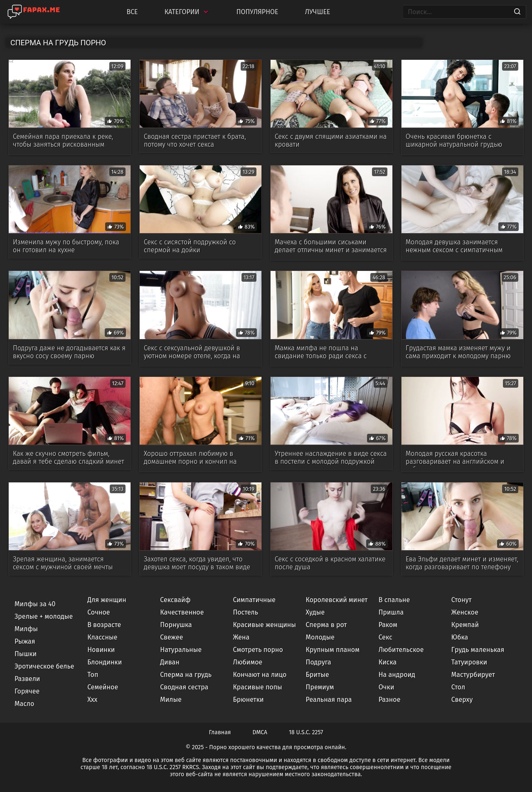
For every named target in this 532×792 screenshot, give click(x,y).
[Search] (517, 12)
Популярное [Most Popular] (257, 12)
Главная (220, 732)
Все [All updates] (132, 12)
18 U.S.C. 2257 (306, 732)
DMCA (260, 732)
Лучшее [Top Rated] (318, 12)
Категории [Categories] (187, 12)
